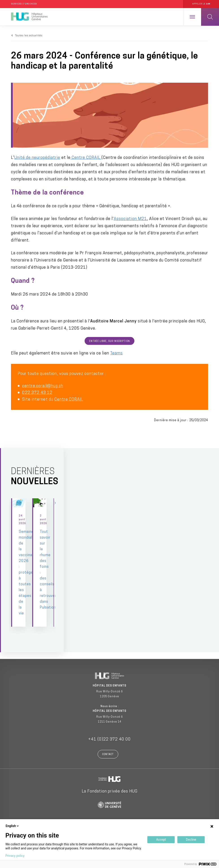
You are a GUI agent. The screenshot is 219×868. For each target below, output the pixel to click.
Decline (191, 840)
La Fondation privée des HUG (110, 787)
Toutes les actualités (29, 36)
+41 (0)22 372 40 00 (109, 735)
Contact (108, 750)
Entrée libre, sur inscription (109, 342)
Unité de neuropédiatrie (37, 158)
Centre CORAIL (86, 158)
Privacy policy (15, 856)
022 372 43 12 (37, 393)
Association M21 (130, 219)
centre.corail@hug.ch (43, 386)
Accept (161, 840)
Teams (116, 353)
